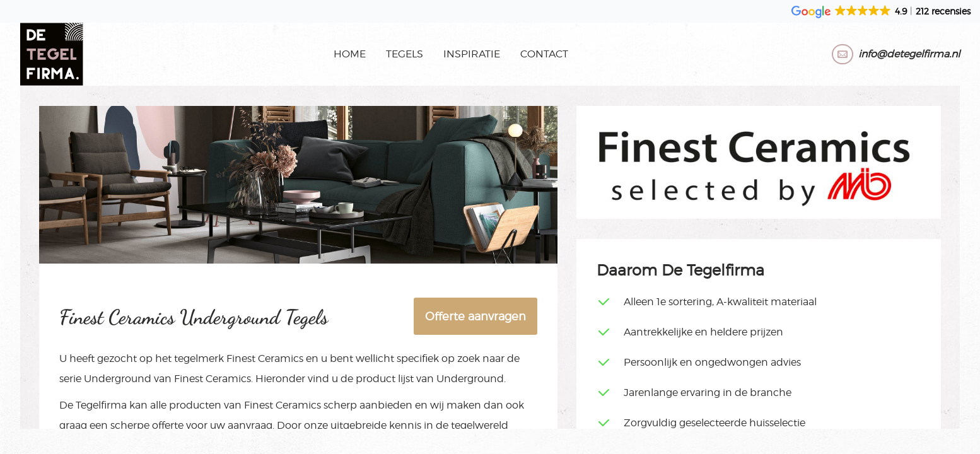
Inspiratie (472, 54)
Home (350, 54)
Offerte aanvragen (475, 316)
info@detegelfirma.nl (909, 54)
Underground (118, 379)
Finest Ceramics (265, 358)
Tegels (405, 54)
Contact (544, 54)
